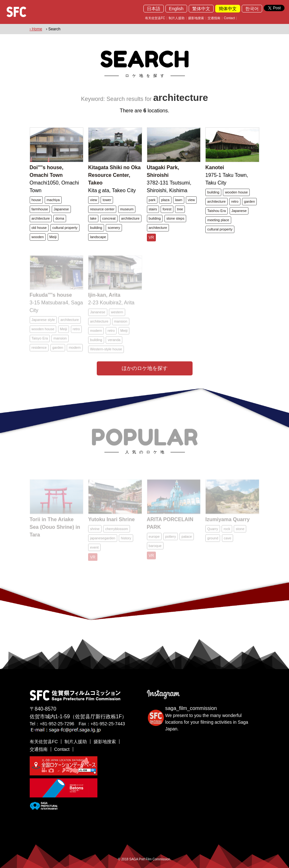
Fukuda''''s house (51, 298)
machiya (53, 200)
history (126, 540)
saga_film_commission (191, 708)
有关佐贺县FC (155, 18)
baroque (155, 548)
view (94, 200)
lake (93, 218)
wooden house (236, 192)
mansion (60, 342)
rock (227, 531)
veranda (114, 343)
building (96, 228)
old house (39, 228)
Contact (229, 18)
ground (213, 540)
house (36, 200)
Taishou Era (217, 211)
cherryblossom (117, 531)
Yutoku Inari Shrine (111, 522)
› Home (36, 29)
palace (186, 539)
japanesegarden (103, 540)
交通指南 (214, 18)
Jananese (98, 315)
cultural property (65, 228)
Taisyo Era (40, 342)
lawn (179, 200)
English (176, 9)
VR (152, 238)
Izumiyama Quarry (228, 522)
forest (167, 209)
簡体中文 (228, 9)
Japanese (61, 209)
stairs (153, 209)
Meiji (53, 237)
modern (75, 351)
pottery (171, 539)
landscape (98, 237)
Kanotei (215, 167)
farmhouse (40, 209)
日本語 (154, 9)
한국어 (252, 9)
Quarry (213, 531)
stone (240, 531)
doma (60, 218)
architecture (41, 218)
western (117, 315)
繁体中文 (201, 9)
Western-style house (106, 352)
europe (154, 539)
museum (127, 209)
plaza (165, 200)
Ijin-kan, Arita (104, 298)
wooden (38, 237)
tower (107, 200)
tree (180, 209)
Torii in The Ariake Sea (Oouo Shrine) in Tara (55, 529)
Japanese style (43, 323)
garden (249, 201)
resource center (102, 209)
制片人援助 (177, 18)
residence (39, 351)
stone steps (175, 218)
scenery (114, 228)
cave (228, 540)
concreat (109, 218)
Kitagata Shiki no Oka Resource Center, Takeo (114, 175)
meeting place (218, 220)
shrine (95, 531)
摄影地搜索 (196, 18)
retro (235, 201)
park (152, 200)
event (94, 550)
